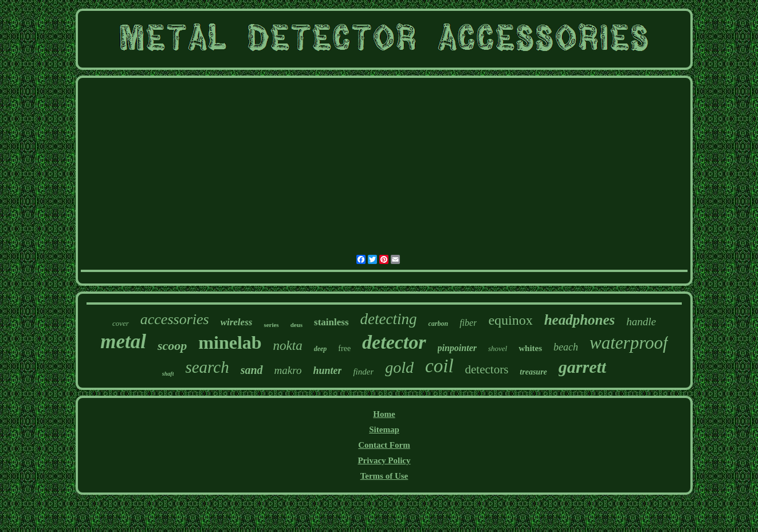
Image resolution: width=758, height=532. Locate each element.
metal (123, 342)
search (207, 367)
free (344, 348)
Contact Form (384, 445)
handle (641, 322)
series (271, 325)
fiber (468, 323)
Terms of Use (384, 476)
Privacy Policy (384, 460)
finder (363, 372)
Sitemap (384, 429)
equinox (510, 320)
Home (384, 414)
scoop (172, 346)
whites (530, 348)
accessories (175, 319)
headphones (580, 320)
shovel (498, 348)
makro (288, 370)
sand (252, 370)
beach (566, 347)
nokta (288, 346)
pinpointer (457, 348)
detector (394, 342)
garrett (582, 367)
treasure (533, 372)
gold (399, 367)
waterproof (629, 343)
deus (296, 325)
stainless (331, 322)
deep (321, 349)
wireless (237, 322)
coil (439, 366)
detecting (389, 319)
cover (121, 323)
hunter (327, 371)
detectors (487, 369)
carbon (438, 324)
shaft (168, 374)
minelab (230, 342)
